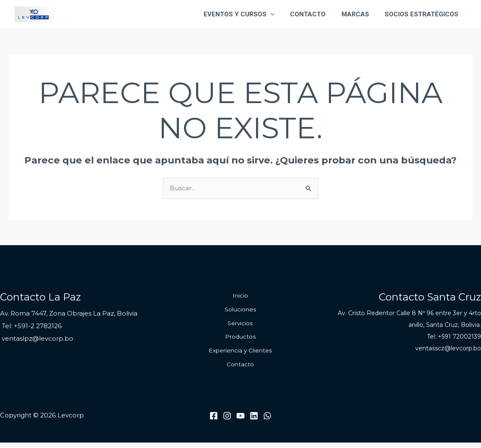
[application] (281, 14)
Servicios (240, 326)
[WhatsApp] (267, 421)
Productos (240, 340)
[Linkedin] (254, 421)
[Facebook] (214, 421)
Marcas (360, 14)
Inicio (240, 296)
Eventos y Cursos (250, 14)
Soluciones (240, 311)
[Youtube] (240, 421)
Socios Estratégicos (423, 14)
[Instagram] (227, 421)
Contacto (316, 14)
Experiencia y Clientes (240, 355)
